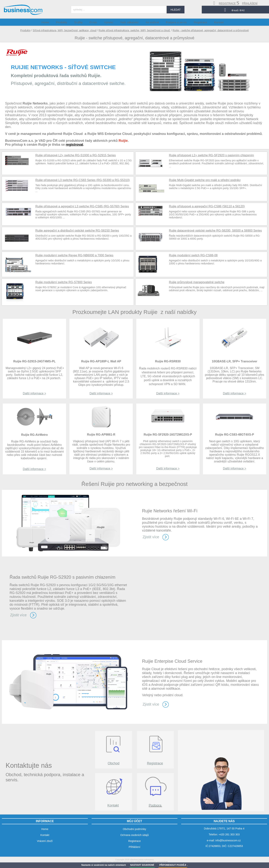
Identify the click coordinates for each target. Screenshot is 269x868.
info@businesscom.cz (228, 840)
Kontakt (113, 805)
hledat (176, 10)
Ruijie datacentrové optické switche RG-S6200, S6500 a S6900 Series (215, 231)
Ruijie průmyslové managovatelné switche (197, 282)
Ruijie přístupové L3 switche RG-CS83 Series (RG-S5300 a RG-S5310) (83, 180)
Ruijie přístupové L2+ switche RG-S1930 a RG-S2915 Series (76, 155)
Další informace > (35, 393)
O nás (98, 22)
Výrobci (112, 22)
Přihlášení (134, 847)
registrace (225, 3)
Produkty (25, 30)
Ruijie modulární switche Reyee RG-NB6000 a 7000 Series (74, 255)
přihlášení (247, 3)
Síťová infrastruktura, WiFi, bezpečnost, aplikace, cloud (65, 30)
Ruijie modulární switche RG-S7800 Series (64, 282)
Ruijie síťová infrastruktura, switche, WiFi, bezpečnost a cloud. (135, 30)
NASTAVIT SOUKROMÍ (142, 865)
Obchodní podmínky (134, 829)
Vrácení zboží (45, 841)
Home (55, 22)
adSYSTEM (162, 862)
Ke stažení (151, 22)
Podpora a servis (174, 22)
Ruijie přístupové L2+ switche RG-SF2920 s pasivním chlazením (212, 155)
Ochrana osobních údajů (134, 835)
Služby (85, 22)
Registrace (155, 763)
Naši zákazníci (130, 22)
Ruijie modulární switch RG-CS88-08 (193, 255)
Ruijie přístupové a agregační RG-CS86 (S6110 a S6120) (207, 206)
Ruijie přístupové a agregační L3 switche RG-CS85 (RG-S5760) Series (82, 206)
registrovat (74, 145)
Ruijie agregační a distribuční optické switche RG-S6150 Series (77, 231)
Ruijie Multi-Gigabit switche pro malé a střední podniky (205, 180)
